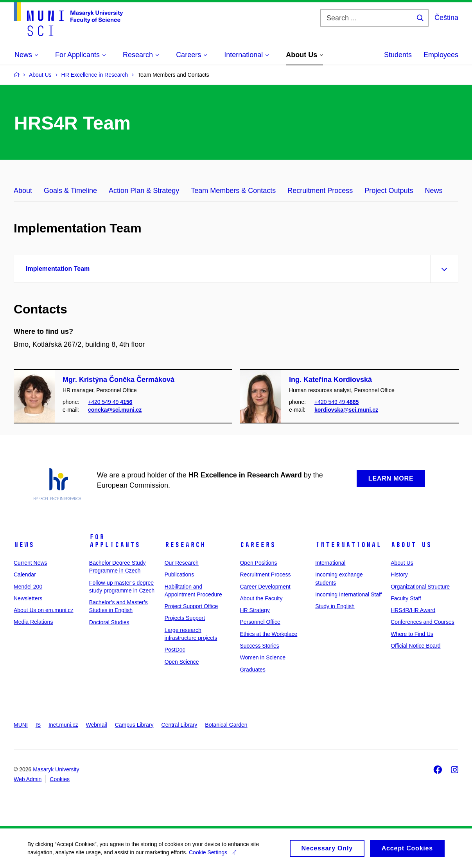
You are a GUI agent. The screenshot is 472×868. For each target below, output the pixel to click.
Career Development (265, 587)
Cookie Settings (213, 855)
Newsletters (28, 598)
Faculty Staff (406, 598)
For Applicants (115, 541)
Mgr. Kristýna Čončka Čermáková (118, 380)
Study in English (335, 606)
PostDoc (175, 650)
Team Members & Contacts (233, 191)
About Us (411, 545)
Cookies (60, 779)
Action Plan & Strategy (144, 191)
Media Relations (33, 622)
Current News (31, 563)
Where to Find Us (412, 634)
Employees (441, 55)
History (399, 574)
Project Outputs (389, 191)
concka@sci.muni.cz (115, 410)
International (348, 545)
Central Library (179, 725)
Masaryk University (56, 769)
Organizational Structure (420, 587)
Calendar (25, 574)
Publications (179, 574)
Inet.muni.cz (63, 725)
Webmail (97, 725)
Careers (258, 545)
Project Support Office (191, 606)
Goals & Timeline (70, 191)
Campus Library (134, 725)
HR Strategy (255, 610)
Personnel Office (260, 622)
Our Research (182, 563)
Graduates (252, 670)
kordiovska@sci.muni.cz (346, 410)
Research (185, 545)
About (23, 191)
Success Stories (259, 646)
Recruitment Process (320, 191)
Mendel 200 (28, 587)
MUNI (21, 725)
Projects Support (185, 618)
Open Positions (258, 563)
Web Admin (28, 779)
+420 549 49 (110, 402)
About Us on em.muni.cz (44, 610)
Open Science (182, 662)
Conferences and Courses (423, 622)
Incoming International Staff (348, 594)
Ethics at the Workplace (268, 634)
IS (38, 725)
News (433, 191)
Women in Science (262, 657)
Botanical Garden (226, 725)
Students (398, 55)
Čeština (446, 18)
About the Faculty (261, 598)
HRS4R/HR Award (413, 610)
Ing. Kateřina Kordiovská (330, 380)
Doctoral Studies (109, 622)
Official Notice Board (415, 646)
